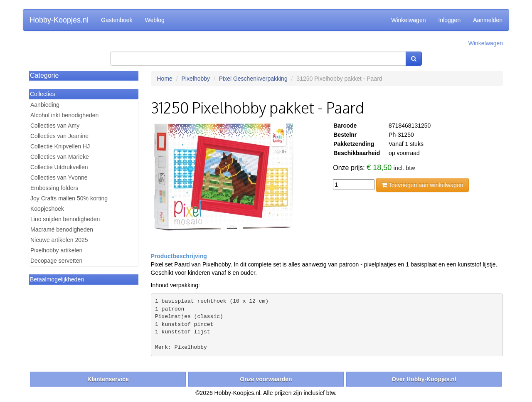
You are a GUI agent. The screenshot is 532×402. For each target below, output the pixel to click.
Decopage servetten (56, 261)
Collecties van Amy (55, 126)
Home (165, 79)
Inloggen (449, 20)
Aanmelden (488, 20)
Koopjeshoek (47, 209)
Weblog (155, 20)
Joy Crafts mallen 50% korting (69, 198)
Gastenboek (117, 20)
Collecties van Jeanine (59, 136)
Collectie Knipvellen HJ (60, 146)
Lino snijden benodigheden (65, 219)
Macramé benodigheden (62, 229)
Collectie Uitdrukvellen (59, 167)
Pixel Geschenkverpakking (253, 79)
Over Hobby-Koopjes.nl (424, 379)
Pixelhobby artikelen (56, 250)
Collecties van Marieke (60, 157)
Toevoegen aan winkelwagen (422, 185)
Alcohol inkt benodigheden (64, 115)
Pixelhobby (196, 79)
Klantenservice (108, 379)
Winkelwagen (408, 20)
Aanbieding (45, 105)
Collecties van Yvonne (59, 178)
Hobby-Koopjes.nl (59, 20)
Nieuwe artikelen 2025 (59, 240)
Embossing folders (54, 188)
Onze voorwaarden (266, 379)
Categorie (44, 75)
